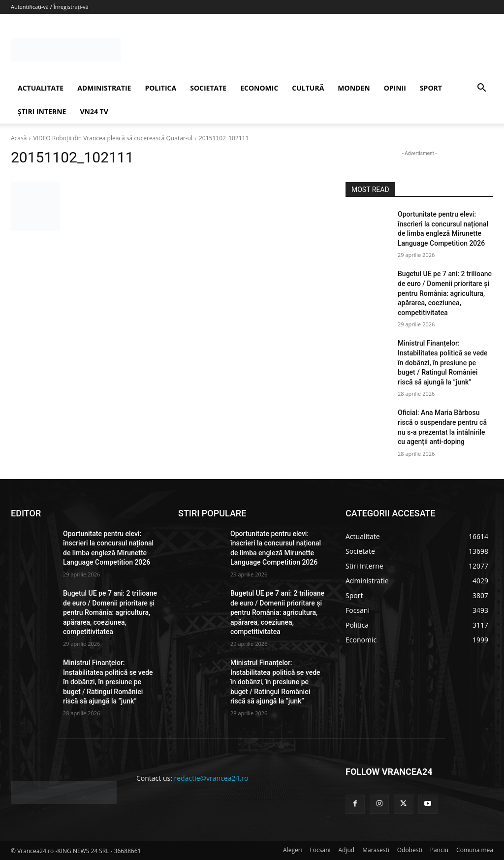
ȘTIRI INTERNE (42, 111)
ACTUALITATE (41, 88)
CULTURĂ (308, 88)
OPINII (395, 88)
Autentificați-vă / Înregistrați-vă (50, 7)
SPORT (431, 88)
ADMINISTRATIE (104, 88)
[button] (481, 89)
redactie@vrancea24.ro (211, 778)
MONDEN (354, 88)
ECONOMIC (259, 88)
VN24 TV (94, 111)
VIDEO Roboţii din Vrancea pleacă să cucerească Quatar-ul (113, 138)
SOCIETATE (208, 88)
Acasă (19, 138)
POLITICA (160, 88)
